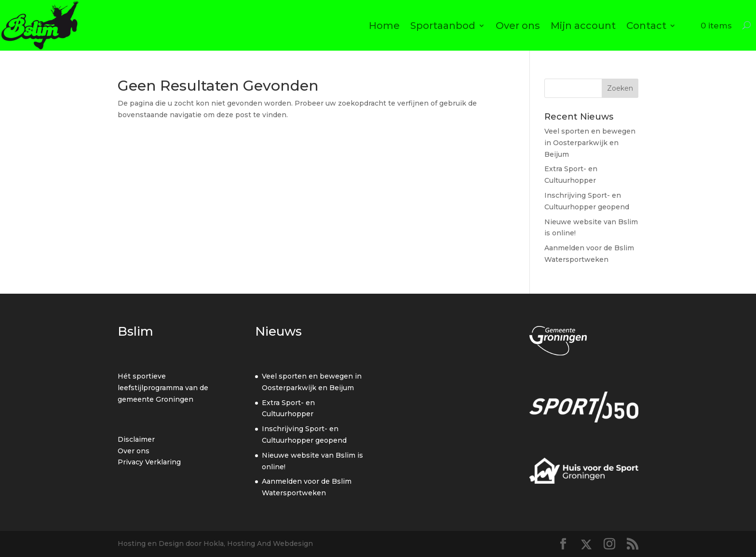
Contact (646, 26)
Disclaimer (136, 439)
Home (384, 26)
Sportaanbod (443, 26)
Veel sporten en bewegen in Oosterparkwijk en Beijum (590, 143)
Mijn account (583, 26)
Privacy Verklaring (149, 462)
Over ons (518, 26)
